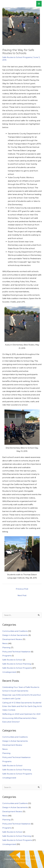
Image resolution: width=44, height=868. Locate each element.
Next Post (22, 595)
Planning (6, 648)
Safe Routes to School (12, 660)
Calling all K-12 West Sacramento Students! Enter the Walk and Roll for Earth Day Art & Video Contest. (22, 706)
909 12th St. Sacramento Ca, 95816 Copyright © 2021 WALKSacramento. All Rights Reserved (22, 859)
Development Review (12, 639)
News (5, 643)
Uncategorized (9, 672)
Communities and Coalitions (15, 631)
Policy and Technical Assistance (16, 652)
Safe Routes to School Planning (17, 664)
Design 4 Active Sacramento (15, 635)
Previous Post (22, 589)
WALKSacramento (17, 4)
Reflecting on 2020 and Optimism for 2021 (21, 714)
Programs (7, 656)
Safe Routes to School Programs (17, 57)
